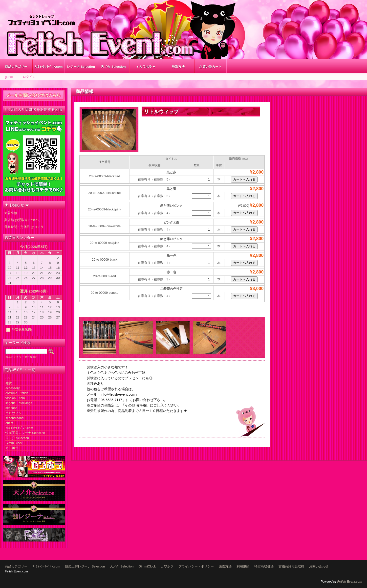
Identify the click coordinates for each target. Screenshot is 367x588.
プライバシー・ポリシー (196, 566)
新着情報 (11, 213)
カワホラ (12, 448)
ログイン (29, 77)
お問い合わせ (319, 566)
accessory (13, 388)
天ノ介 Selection (113, 67)
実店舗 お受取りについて (22, 220)
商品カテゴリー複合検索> (21, 357)
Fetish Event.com (350, 581)
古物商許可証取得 (291, 566)
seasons (11, 408)
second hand (14, 418)
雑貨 (9, 383)
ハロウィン (13, 413)
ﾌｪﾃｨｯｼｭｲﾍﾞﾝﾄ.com (48, 67)
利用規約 (243, 566)
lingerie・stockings (19, 403)
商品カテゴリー (16, 67)
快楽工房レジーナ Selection (25, 433)
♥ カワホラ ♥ (146, 67)
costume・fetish (17, 393)
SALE (10, 378)
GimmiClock (14, 443)
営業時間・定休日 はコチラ (24, 227)
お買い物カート (210, 67)
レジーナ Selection (81, 67)
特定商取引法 (264, 566)
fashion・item (15, 398)
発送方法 (178, 67)
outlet (9, 423)
